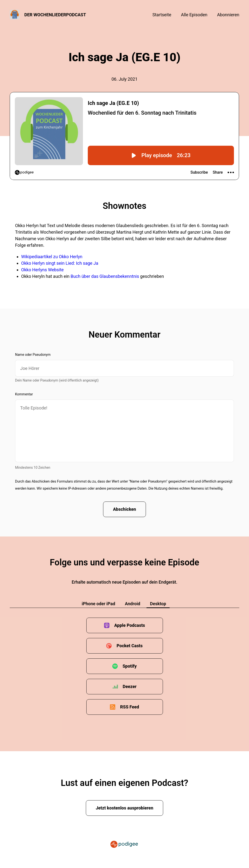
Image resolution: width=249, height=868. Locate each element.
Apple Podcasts (130, 625)
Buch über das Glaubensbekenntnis (105, 276)
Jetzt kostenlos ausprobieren (125, 808)
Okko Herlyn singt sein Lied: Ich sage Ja (60, 263)
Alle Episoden (194, 15)
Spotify (130, 666)
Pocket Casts (129, 646)
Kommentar (24, 394)
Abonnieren (228, 15)
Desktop (158, 604)
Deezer (130, 686)
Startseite (162, 15)
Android (133, 604)
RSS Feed (130, 707)
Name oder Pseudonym (33, 355)
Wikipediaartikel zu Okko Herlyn (52, 257)
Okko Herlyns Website (42, 270)
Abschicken (125, 509)
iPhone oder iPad (98, 604)
